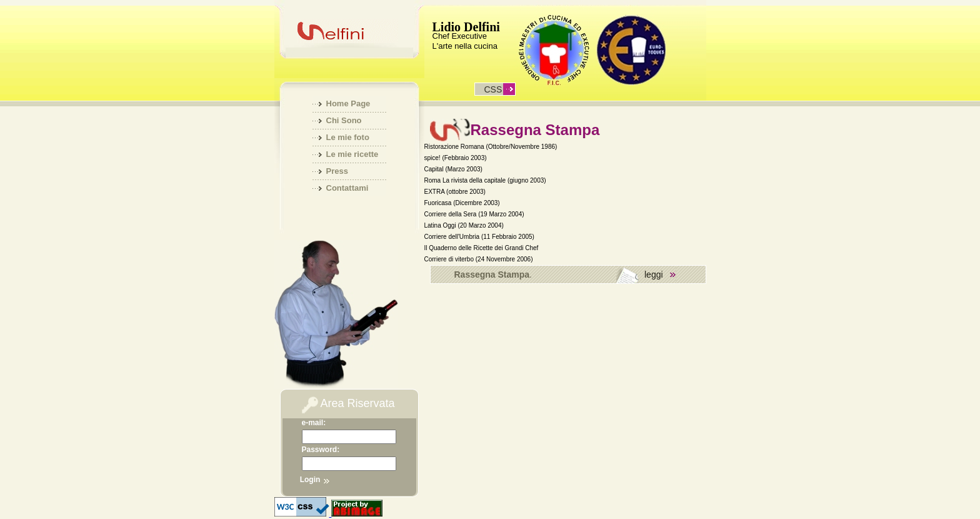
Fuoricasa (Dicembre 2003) (462, 203)
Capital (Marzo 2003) (453, 169)
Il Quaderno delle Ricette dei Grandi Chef (482, 248)
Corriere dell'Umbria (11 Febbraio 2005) (479, 237)
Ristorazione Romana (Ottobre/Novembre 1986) (491, 147)
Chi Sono (344, 120)
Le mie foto (348, 137)
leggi (654, 275)
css (493, 89)
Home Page (348, 103)
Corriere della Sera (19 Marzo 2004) (474, 214)
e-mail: (314, 423)
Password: (321, 450)
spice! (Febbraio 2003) (456, 158)
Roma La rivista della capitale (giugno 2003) (485, 180)
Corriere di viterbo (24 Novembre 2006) (479, 259)
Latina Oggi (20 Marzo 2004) (464, 225)
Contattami (347, 188)
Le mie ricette (352, 154)
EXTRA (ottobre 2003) (455, 192)
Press (337, 171)
